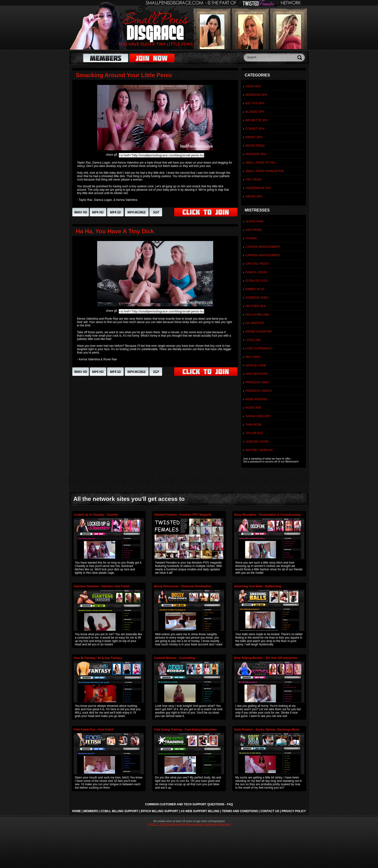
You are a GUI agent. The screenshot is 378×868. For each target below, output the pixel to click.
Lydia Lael (254, 340)
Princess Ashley (259, 391)
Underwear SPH (258, 188)
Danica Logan (256, 272)
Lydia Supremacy (259, 348)
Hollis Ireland (257, 315)
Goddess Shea (257, 298)
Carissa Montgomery (263, 247)
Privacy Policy (294, 811)
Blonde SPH (255, 112)
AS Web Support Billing (200, 811)
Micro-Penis (255, 146)
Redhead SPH (256, 154)
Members (91, 811)
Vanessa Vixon (257, 442)
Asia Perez (254, 230)
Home (76, 811)
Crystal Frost (257, 264)
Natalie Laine (256, 365)
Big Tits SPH (255, 103)
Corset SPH (255, 129)
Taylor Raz (254, 433)
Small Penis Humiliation (265, 171)
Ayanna (251, 238)
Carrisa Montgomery (263, 255)
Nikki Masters (257, 374)
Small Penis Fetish (261, 163)
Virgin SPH (254, 196)
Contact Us (270, 811)
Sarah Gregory (258, 416)
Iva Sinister (255, 323)
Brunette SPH (257, 120)
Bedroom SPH (256, 95)
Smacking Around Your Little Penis (124, 75)
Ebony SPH (254, 137)
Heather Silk (256, 306)
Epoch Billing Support (159, 811)
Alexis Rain (254, 221)
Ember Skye (255, 289)
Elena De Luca (257, 281)
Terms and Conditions (240, 811)
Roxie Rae (253, 408)
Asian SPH (253, 86)
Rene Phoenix (257, 399)
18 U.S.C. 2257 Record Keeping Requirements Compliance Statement (189, 824)
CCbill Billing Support (119, 811)
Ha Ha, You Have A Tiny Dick (115, 231)
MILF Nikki (253, 357)
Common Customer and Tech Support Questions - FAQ (189, 804)
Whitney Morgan (259, 450)
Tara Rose (254, 425)
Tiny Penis (254, 180)
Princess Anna (257, 382)
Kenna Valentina (259, 332)
